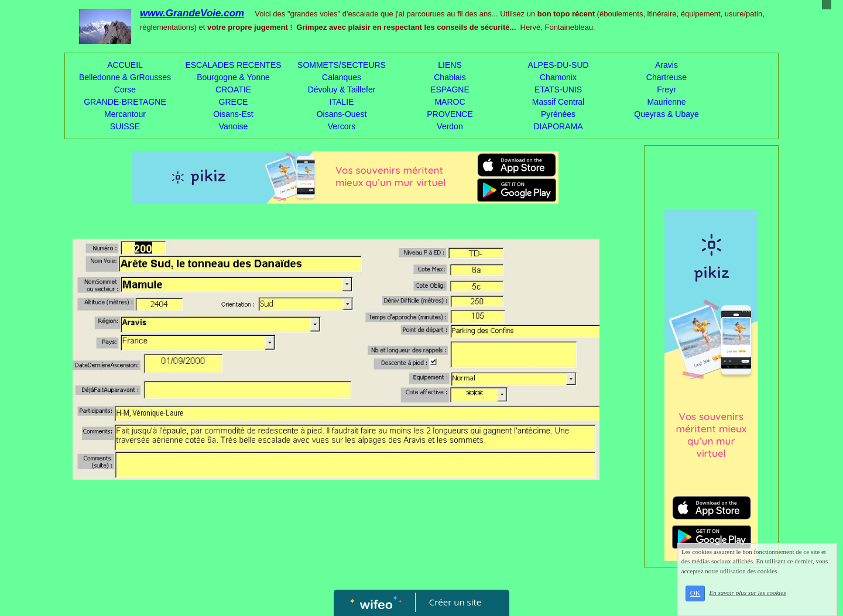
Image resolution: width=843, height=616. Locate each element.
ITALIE (342, 102)
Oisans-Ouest (342, 114)
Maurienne (666, 102)
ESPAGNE (450, 90)
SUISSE (125, 126)
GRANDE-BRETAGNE (125, 102)
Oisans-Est (233, 114)
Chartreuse (666, 77)
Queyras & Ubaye (666, 114)
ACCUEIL (125, 65)
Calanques (342, 77)
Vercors (342, 126)
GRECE (234, 102)
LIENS (450, 65)
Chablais (450, 77)
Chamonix (558, 77)
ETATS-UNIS (558, 90)
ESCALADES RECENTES (233, 65)
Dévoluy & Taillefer (342, 90)
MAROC (450, 102)
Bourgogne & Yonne (233, 77)
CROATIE (233, 90)
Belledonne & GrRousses (125, 77)
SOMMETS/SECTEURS (342, 65)
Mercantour (125, 114)
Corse (125, 90)
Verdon (450, 126)
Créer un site (455, 602)
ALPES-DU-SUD (558, 65)
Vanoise (234, 126)
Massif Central (558, 102)
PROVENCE (450, 114)
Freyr (666, 90)
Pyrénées (558, 114)
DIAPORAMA (558, 126)
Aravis (666, 65)
